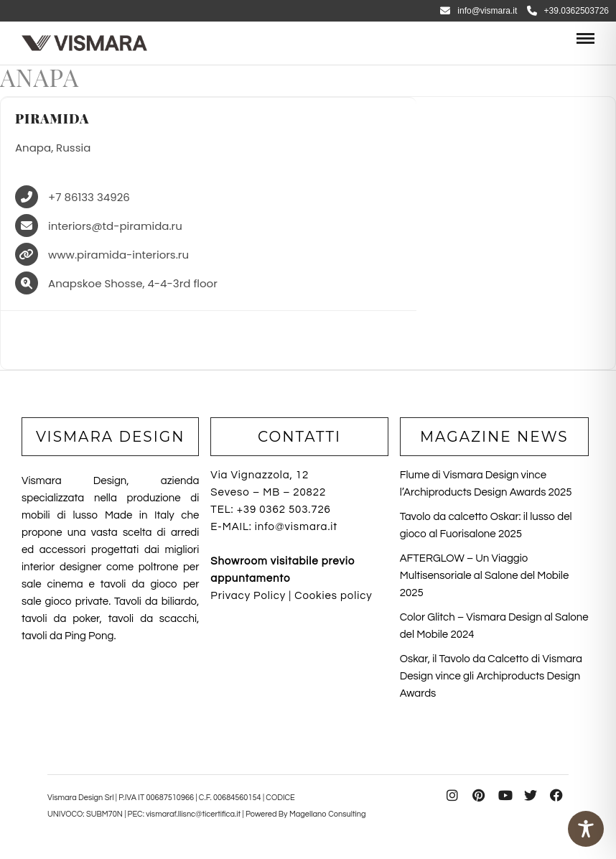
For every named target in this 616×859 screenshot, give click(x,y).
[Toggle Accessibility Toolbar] (586, 829)
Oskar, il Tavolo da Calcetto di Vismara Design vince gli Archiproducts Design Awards (491, 676)
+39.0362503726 (568, 11)
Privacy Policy (248, 596)
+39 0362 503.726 (284, 510)
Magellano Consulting (328, 814)
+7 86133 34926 (89, 198)
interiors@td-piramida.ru (115, 227)
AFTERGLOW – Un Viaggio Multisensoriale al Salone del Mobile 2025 (485, 576)
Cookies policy (333, 596)
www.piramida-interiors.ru (118, 255)
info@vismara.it (479, 11)
